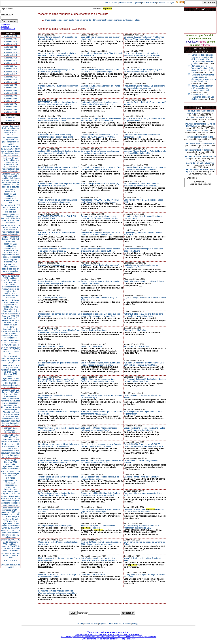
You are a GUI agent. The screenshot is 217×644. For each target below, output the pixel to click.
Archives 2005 (10, 93)
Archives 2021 (10, 50)
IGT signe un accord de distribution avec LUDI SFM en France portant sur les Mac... (144, 364)
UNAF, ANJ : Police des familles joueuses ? (100, 265)
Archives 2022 (10, 47)
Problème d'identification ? (8, 28)
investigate (192, 42)
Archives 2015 (10, 66)
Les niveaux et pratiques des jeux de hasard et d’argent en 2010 (11, 359)
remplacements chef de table (198, 150)
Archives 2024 (10, 41)
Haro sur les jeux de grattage (94, 330)
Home (108, 3)
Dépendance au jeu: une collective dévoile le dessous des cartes (144, 510)
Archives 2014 (10, 69)
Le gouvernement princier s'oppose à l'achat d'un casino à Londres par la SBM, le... (100, 250)
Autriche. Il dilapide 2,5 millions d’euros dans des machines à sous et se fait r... (143, 315)
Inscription (5, 24)
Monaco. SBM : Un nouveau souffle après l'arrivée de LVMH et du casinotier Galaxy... (57, 380)
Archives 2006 (10, 90)
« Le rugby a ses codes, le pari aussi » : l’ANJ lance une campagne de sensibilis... (101, 168)
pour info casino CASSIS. (198, 117)
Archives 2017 (10, 60)
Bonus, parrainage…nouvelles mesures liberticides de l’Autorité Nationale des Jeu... (100, 217)
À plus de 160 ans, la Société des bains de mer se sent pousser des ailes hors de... (59, 152)
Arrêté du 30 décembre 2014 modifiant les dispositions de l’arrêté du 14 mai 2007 (11, 197)
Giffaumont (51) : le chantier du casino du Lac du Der (203, 97)
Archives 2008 (10, 85)
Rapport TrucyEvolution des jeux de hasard (11, 564)
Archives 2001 (10, 104)
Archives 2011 (10, 77)
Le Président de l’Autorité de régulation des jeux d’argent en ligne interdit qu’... (145, 380)
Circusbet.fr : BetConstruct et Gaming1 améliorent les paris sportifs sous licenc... (57, 136)
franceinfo (209, 35)
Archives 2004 (10, 96)
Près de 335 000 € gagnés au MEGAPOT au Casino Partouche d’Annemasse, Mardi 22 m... (144, 445)
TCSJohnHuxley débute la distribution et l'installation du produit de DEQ (142, 527)
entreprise (206, 45)
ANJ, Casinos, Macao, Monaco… (53, 298)
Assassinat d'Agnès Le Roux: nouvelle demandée (98, 527)
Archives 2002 (10, 101)
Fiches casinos (126, 3)
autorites (207, 39)
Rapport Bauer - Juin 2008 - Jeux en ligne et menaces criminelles (10, 475)
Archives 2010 (10, 79)
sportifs (211, 42)
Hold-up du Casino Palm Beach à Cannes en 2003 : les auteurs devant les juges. (101, 543)
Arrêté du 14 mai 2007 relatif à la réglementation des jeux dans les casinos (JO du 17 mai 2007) (11, 523)
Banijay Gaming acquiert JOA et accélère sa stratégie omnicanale (202, 88)
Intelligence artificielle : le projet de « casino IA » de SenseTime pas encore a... (59, 250)
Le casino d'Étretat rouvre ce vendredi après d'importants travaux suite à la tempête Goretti (204, 78)
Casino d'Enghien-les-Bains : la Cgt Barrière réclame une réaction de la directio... (58, 201)
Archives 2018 (10, 58)
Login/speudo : (7, 9)
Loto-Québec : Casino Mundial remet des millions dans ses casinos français (99, 429)
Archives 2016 (10, 63)
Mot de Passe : (7, 14)
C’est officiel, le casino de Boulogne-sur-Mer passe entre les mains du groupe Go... (100, 315)
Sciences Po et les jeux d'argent (52, 265)
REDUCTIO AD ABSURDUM (137, 346)
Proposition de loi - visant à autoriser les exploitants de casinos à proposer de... (142, 185)
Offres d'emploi (149, 3)
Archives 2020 (10, 52)
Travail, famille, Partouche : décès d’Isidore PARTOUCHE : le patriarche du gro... (100, 71)
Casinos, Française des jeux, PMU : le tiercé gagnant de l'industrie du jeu (101, 510)
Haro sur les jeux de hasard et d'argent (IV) (100, 184)
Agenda (137, 3)
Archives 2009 (10, 82)
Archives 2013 (10, 71)
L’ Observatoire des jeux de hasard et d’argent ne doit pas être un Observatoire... (59, 462)
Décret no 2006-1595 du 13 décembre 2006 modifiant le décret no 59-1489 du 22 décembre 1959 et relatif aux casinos (11, 545)
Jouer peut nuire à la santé (93, 574)
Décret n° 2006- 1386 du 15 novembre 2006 (11, 555)
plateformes (195, 39)
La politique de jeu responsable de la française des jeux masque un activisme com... (59, 445)
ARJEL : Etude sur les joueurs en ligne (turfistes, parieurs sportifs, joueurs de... (98, 380)
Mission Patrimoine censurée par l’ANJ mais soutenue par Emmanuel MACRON (100, 233)
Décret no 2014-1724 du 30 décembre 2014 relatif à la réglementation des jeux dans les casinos (11, 230)
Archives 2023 (10, 44)
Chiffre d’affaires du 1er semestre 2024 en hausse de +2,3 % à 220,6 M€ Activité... (100, 136)
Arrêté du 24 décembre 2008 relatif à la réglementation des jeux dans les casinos (11, 464)
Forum (115, 3)
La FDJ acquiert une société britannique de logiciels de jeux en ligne (100, 478)
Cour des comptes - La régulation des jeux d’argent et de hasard (10, 141)
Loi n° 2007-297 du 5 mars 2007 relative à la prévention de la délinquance (10, 534)
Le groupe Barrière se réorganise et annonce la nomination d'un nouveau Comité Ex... (145, 168)
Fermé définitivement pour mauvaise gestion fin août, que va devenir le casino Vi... (59, 168)
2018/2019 (10, 118)
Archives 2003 (10, 98)
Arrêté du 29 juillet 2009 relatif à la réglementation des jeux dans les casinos (11, 438)
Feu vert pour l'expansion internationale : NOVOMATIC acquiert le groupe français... (143, 54)
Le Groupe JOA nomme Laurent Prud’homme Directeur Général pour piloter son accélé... (144, 38)
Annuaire (161, 3)
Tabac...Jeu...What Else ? (92, 346)
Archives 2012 (10, 74)
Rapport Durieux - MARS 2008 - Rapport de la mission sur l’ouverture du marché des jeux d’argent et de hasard (10, 487)
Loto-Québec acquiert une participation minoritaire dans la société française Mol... (100, 559)
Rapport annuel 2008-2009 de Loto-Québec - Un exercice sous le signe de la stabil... (101, 494)
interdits (202, 42)
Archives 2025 (10, 39)
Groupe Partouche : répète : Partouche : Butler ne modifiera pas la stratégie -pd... (144, 429)
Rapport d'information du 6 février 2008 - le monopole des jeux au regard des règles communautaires (11, 501)
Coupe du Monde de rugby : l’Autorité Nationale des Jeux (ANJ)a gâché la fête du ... (145, 152)
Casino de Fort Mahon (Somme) (200, 163)
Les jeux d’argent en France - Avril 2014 (10, 238)
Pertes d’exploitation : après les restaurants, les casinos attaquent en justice (59, 282)
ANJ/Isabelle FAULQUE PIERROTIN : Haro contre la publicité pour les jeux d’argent (100, 201)
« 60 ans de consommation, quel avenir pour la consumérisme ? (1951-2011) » (102, 413)
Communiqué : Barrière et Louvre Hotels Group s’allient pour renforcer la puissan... (59, 331)
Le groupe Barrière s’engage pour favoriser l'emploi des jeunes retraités (100, 152)
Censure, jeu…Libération (135, 330)
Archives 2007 (10, 88)
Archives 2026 (10, 36)
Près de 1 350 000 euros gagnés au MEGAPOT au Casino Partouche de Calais (102, 462)
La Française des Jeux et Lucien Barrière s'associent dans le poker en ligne (57, 494)
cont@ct (171, 3)
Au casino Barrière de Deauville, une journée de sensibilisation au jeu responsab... (59, 119)
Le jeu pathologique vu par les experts (55, 526)
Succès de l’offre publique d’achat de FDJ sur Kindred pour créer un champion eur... (101, 119)
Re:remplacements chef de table (200, 137)
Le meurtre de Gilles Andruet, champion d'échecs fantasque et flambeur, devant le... (58, 592)
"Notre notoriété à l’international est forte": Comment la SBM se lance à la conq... (99, 103)
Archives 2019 (10, 55)
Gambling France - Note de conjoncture (141, 477)
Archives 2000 (10, 107)
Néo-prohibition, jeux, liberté (51, 346)
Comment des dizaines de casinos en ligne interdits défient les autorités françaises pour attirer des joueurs (203, 59)
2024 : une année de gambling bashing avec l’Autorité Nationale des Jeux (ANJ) (143, 71)
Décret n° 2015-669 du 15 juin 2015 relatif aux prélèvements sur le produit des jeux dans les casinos (10, 151)
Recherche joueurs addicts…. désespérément (144, 281)
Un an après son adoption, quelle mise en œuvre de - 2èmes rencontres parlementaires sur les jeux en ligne (93, 20)
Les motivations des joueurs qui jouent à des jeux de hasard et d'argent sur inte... (101, 364)
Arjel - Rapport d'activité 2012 (11, 261)
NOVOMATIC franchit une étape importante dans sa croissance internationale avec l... (58, 103)
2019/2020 (10, 120)
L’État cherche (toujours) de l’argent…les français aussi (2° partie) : (56, 71)
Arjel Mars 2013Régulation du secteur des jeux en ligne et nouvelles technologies (10, 269)
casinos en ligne (194, 35)
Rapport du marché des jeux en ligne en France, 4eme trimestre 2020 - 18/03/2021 (10, 130)
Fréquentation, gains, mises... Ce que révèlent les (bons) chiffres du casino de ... (144, 87)
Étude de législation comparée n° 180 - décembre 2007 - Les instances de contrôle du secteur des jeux (10, 512)
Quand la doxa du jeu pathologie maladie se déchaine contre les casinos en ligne (58, 54)
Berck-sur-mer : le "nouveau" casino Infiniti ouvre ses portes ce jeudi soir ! (203, 69)
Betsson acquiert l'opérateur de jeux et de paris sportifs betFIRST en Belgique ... (59, 185)
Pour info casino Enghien (198, 130)
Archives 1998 (10, 112)
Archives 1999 (10, 109)
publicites (195, 45)
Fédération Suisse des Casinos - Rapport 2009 (11, 430)
